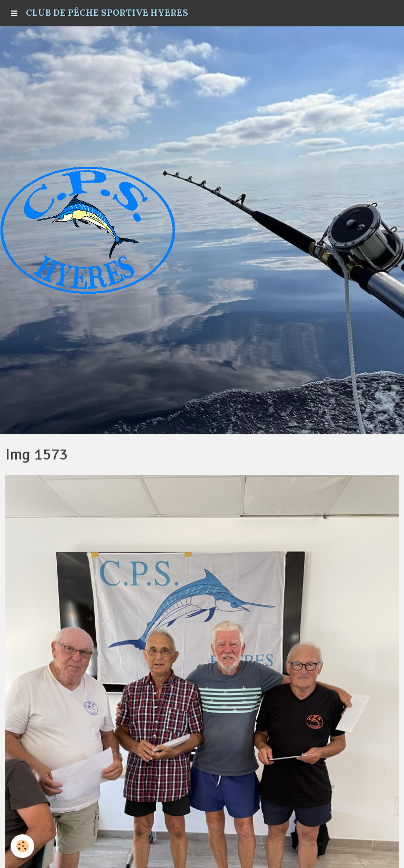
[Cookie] (22, 846)
